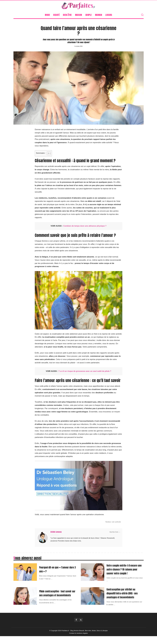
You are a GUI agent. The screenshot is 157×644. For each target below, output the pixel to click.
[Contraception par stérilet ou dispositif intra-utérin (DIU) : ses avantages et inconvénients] (93, 600)
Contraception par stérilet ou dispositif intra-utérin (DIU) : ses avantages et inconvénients (125, 599)
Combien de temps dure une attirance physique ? (85, 226)
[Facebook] (76, 628)
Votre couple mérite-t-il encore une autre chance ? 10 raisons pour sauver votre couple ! (125, 571)
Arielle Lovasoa (56, 532)
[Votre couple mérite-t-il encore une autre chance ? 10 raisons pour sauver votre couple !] (93, 572)
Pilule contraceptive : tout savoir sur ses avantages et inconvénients (57, 599)
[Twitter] (81, 628)
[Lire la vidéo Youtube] (79, 486)
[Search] (142, 15)
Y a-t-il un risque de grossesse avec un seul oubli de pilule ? (85, 371)
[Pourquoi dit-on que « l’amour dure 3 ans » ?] (25, 572)
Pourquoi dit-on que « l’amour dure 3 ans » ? (54, 571)
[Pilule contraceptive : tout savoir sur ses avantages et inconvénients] (25, 600)
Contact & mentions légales (78, 641)
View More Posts (115, 532)
